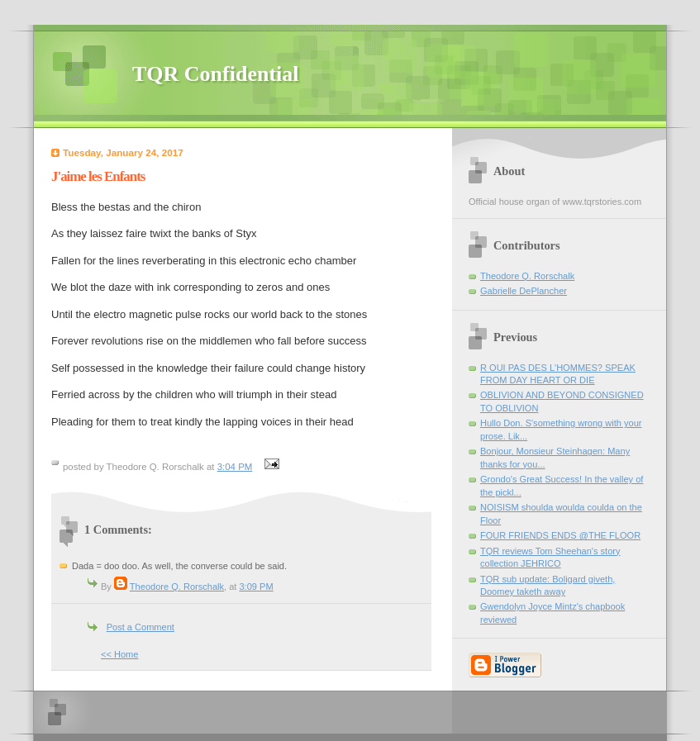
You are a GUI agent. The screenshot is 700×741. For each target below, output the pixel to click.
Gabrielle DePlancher (524, 291)
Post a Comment (140, 627)
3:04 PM (235, 467)
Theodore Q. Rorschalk (177, 587)
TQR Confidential (216, 74)
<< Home (119, 654)
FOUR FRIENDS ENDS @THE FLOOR (560, 535)
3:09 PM (256, 587)
